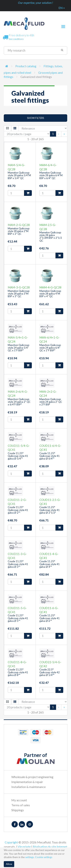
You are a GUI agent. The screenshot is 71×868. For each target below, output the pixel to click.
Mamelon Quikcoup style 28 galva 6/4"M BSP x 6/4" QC (51, 175)
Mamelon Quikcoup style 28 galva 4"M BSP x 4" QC (50, 294)
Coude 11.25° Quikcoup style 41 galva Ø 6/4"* (50, 456)
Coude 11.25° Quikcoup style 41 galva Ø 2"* (18, 510)
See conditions (16, 39)
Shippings (18, 810)
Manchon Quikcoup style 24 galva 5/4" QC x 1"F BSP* (19, 348)
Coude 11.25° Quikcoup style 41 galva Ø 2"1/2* (50, 510)
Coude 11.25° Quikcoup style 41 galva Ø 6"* (50, 618)
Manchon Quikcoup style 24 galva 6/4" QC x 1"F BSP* (50, 348)
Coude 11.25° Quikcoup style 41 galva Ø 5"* (18, 618)
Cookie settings (44, 857)
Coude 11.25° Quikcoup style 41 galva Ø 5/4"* (18, 456)
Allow (9, 864)
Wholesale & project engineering (32, 777)
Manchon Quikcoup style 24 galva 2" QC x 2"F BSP (51, 402)
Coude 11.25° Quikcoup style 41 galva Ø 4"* (50, 564)
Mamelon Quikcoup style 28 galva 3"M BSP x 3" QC (19, 294)
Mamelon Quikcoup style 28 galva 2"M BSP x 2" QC (19, 231)
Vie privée (24, 847)
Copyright (11, 842)
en (62, 8)
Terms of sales (21, 805)
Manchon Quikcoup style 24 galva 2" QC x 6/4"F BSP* (19, 402)
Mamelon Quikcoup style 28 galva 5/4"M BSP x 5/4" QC (19, 175)
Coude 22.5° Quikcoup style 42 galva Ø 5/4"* (50, 672)
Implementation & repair (27, 782)
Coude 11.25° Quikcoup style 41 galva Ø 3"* (18, 564)
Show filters (36, 118)
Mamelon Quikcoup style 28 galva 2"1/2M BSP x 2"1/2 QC (51, 237)
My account (19, 800)
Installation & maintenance (28, 787)
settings (30, 857)
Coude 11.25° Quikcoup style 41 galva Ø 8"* (18, 672)
